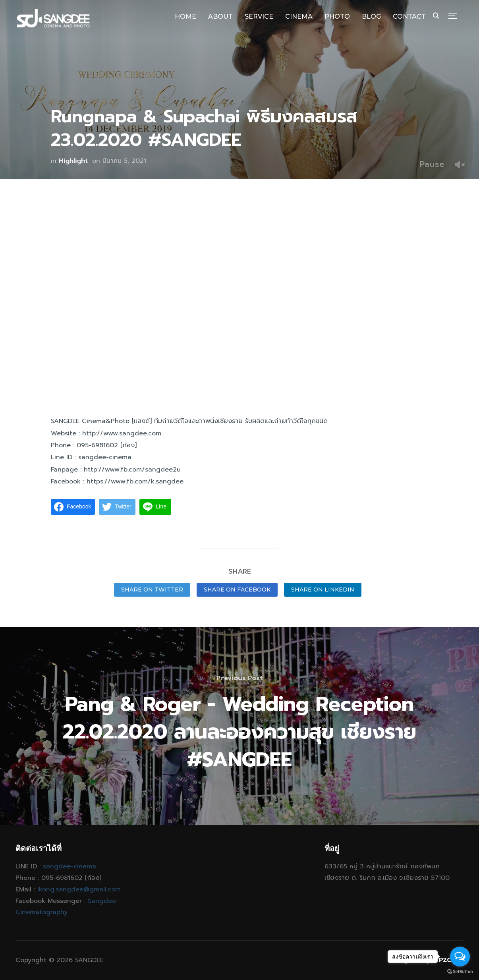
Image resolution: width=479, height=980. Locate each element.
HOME (185, 16)
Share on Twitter (152, 590)
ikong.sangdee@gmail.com (79, 889)
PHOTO (337, 16)
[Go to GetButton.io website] (460, 972)
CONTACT (409, 16)
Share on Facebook (237, 590)
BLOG (371, 16)
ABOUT (220, 16)
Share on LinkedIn (323, 590)
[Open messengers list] (460, 957)
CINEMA (299, 16)
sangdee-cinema (70, 866)
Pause (432, 164)
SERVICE (259, 16)
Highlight (73, 161)
